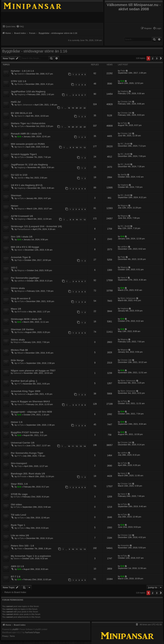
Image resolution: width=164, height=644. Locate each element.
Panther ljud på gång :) (24, 381)
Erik (123, 81)
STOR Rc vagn (19, 494)
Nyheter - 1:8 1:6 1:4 (22, 71)
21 (81, 108)
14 (85, 446)
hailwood (18, 373)
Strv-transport (19, 463)
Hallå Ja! (16, 102)
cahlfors (124, 247)
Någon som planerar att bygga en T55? (33, 371)
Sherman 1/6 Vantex (22, 329)
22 (85, 108)
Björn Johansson (25, 105)
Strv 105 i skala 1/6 (22, 237)
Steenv (17, 558)
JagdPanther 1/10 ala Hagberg (28, 92)
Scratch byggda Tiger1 (24, 154)
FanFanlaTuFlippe (32, 633)
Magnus (21, 209)
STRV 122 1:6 (18, 81)
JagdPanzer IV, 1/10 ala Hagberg (29, 165)
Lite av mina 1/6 (20, 535)
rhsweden (125, 545)
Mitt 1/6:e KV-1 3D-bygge (25, 247)
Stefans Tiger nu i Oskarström (28, 123)
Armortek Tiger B (21, 257)
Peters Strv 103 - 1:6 (22, 546)
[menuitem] (157, 28)
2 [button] (153, 58)
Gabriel (21, 74)
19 (73, 108)
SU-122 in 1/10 (19, 175)
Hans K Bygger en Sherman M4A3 (30, 401)
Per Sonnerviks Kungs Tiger (27, 453)
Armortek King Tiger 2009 (26, 391)
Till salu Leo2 (18, 515)
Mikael (20, 353)
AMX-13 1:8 (17, 566)
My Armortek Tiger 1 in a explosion (31, 556)
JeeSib (21, 178)
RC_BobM (125, 144)
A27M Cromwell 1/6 (22, 216)
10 (77, 147)
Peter (20, 549)
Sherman (16, 195)
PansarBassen (24, 229)
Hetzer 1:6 (17, 422)
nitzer (20, 250)
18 (69, 108)
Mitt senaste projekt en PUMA (28, 144)
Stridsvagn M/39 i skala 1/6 (26, 319)
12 (85, 147)
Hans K (21, 116)
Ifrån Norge (17, 360)
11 (81, 147)
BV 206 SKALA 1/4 (21, 113)
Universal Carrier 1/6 (23, 443)
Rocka (20, 84)
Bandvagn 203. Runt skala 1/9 (28, 474)
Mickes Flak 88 (19, 350)
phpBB (15, 629)
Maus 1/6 (16, 309)
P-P (19, 384)
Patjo (123, 71)
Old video (16, 504)
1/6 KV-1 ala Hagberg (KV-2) (27, 185)
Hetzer (15, 206)
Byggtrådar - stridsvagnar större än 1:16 (35, 51)
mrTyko (21, 126)
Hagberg (21, 94)
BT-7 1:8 (16, 577)
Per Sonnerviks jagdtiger (25, 278)
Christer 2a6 (126, 102)
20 (77, 108)
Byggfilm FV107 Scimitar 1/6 (27, 432)
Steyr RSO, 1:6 (19, 484)
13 (81, 446)
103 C (14, 268)
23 (85, 127)
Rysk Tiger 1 (18, 525)
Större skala (18, 288)
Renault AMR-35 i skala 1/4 (26, 134)
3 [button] (157, 58)
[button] (161, 58)
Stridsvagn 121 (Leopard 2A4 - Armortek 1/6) (36, 226)
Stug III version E (21, 298)
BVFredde (22, 312)
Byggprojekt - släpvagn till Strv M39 (31, 412)
